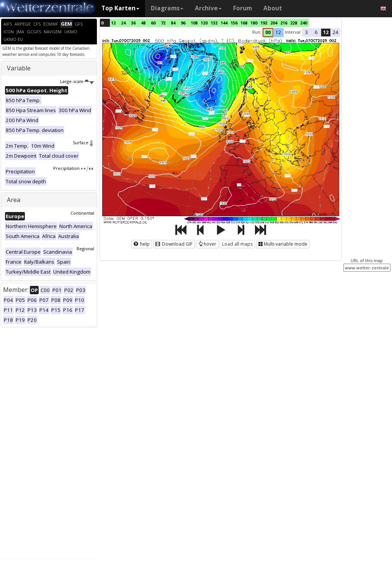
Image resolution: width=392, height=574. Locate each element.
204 (274, 23)
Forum (243, 8)
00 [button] (268, 32)
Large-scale (77, 81)
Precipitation (74, 168)
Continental (82, 213)
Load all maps (237, 244)
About (273, 8)
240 (304, 23)
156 (234, 23)
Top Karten (120, 8)
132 (214, 23)
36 (133, 23)
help (142, 244)
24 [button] (335, 32)
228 (294, 23)
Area (14, 200)
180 (254, 23)
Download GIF (174, 244)
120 (204, 23)
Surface (83, 143)
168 (244, 23)
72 (163, 23)
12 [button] (278, 32)
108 (194, 23)
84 (173, 23)
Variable (19, 68)
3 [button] (306, 32)
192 (264, 23)
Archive (208, 8)
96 (183, 23)
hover (207, 244)
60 (153, 23)
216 (284, 23)
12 (113, 23)
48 (143, 23)
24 (123, 23)
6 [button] (316, 32)
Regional (85, 249)
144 (224, 23)
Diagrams (167, 8)
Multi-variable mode (283, 244)
